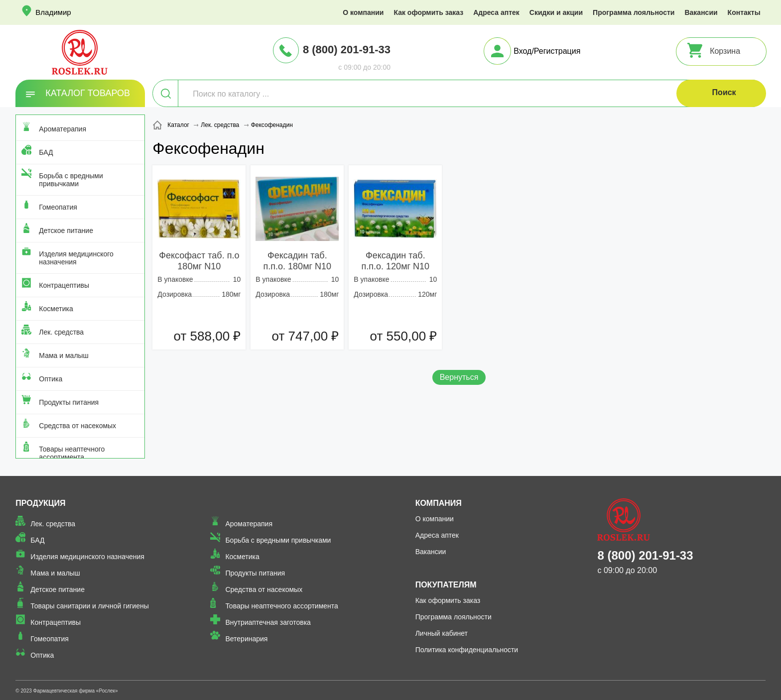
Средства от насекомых (77, 426)
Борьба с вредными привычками (71, 180)
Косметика (56, 309)
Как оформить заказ (428, 12)
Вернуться (459, 377)
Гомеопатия (58, 207)
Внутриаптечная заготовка (268, 622)
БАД (46, 152)
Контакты (744, 12)
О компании (363, 12)
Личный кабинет (442, 633)
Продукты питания (69, 402)
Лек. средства (61, 332)
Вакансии (701, 12)
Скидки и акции (556, 12)
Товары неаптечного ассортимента (72, 453)
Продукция (40, 503)
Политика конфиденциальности (467, 650)
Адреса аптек (496, 12)
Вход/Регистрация (547, 51)
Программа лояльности (634, 12)
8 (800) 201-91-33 (347, 50)
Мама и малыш (64, 355)
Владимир (53, 12)
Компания (439, 503)
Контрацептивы (64, 285)
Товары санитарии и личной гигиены (89, 606)
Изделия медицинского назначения (76, 258)
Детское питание (66, 231)
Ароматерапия (63, 129)
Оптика (51, 379)
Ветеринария (246, 639)
